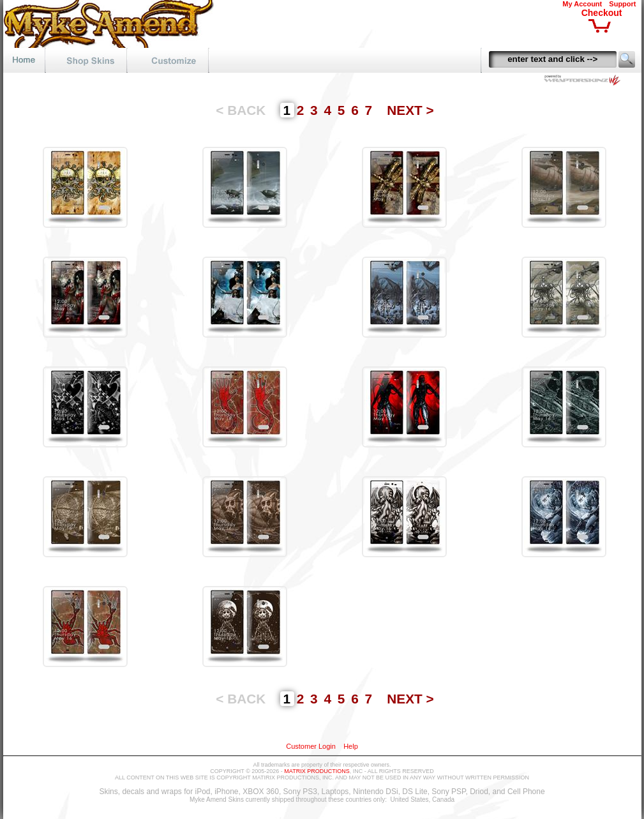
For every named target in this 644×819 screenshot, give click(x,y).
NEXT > (410, 110)
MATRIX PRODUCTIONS (317, 771)
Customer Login (311, 746)
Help (351, 746)
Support (622, 4)
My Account (582, 4)
